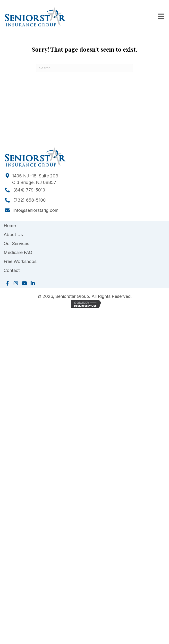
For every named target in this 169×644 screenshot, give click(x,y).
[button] (7, 283)
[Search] (84, 68)
